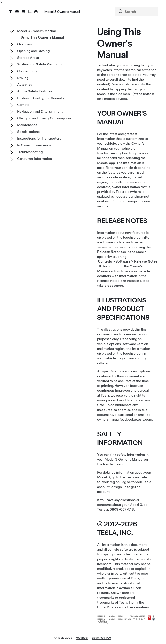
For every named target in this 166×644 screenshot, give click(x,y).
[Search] (137, 12)
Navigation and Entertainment (40, 111)
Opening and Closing (33, 51)
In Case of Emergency (34, 145)
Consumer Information (35, 159)
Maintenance (27, 125)
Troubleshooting (30, 152)
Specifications (28, 132)
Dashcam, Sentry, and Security (41, 98)
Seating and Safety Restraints (40, 64)
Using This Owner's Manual (42, 37)
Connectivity (27, 71)
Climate (23, 105)
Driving (23, 78)
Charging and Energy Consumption (44, 118)
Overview (25, 44)
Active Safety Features (35, 91)
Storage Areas (28, 58)
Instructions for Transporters (39, 138)
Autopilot (24, 85)
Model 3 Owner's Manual (36, 31)
